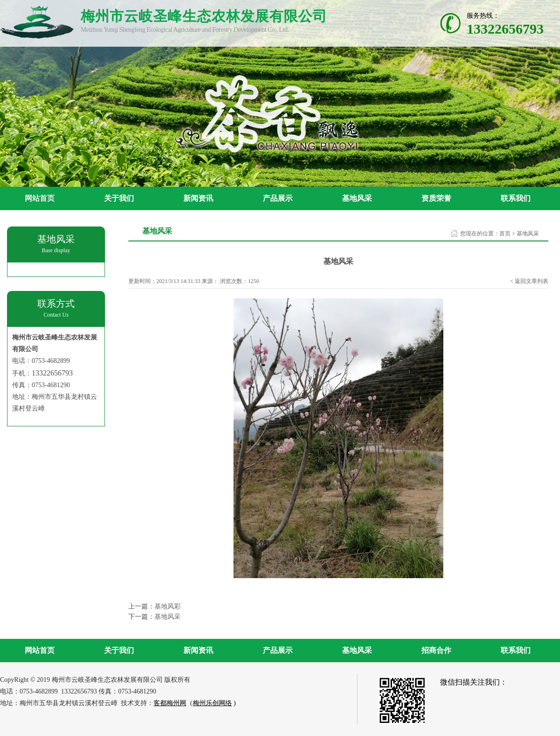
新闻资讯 (198, 198)
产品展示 (278, 198)
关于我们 (119, 198)
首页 (505, 234)
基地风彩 (168, 606)
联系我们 (516, 198)
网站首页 (40, 198)
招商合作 (436, 650)
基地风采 (357, 198)
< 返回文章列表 (529, 281)
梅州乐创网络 (212, 703)
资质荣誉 (436, 198)
